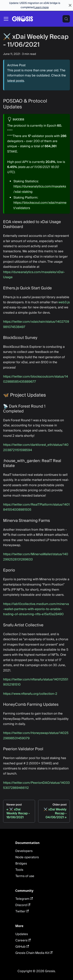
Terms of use (25, 876)
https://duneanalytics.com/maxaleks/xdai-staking (40, 189)
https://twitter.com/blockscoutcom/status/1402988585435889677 (36, 379)
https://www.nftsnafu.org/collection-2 (30, 694)
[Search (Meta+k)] (66, 19)
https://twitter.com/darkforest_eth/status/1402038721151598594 (36, 447)
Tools (19, 870)
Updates (22, 934)
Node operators (27, 857)
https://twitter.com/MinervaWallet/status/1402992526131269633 (36, 557)
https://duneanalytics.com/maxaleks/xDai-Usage (34, 275)
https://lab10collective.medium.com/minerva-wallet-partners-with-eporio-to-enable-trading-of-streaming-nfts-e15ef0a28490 (36, 609)
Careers (23, 940)
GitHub (22, 947)
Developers (24, 851)
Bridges (21, 864)
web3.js (64, 302)
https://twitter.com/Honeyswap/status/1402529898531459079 (36, 736)
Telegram (24, 899)
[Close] (70, 5)
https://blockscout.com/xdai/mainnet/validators (40, 205)
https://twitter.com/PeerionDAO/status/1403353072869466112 (36, 785)
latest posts (16, 81)
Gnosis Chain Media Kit (34, 953)
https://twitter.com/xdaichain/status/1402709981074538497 (36, 324)
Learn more (42, 7)
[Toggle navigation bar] (6, 19)
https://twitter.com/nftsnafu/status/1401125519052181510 (36, 682)
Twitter (22, 911)
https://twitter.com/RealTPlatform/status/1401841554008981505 (36, 507)
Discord (23, 905)
